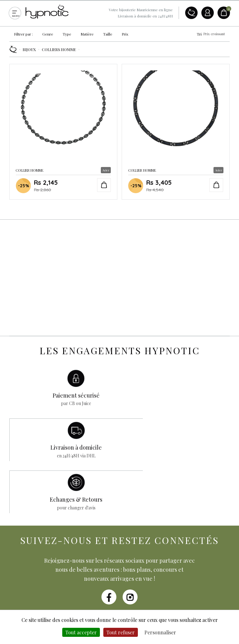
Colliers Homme (59, 50)
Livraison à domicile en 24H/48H (145, 16)
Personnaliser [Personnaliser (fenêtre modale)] (160, 632)
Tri (211, 34)
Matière (87, 34)
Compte (208, 13)
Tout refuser (121, 632)
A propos (191, 13)
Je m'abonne (170, 556)
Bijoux (29, 50)
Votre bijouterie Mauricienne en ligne (141, 10)
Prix (125, 34)
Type (67, 34)
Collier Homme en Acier (63, 131)
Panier (224, 13)
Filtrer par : (23, 34)
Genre (48, 34)
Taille (108, 34)
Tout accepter (81, 632)
